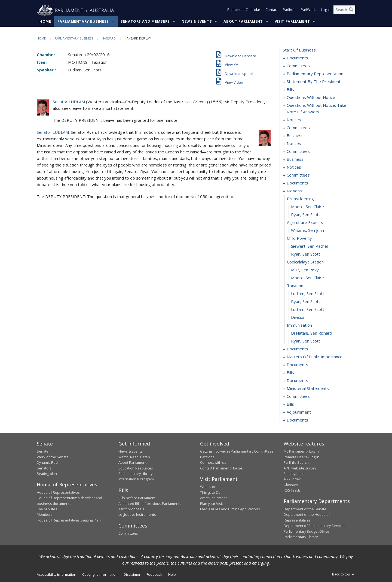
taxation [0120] (295, 286)
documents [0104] (297, 183)
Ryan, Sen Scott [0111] (306, 215)
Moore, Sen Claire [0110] (307, 207)
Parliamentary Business (83, 22)
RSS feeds (292, 490)
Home (45, 22)
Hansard (109, 39)
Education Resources (136, 468)
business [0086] (295, 136)
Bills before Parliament (137, 498)
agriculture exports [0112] (305, 223)
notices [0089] (294, 144)
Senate (43, 451)
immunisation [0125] (299, 325)
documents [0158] (297, 381)
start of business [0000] (299, 50)
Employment (294, 474)
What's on (208, 487)
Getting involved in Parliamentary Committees (237, 451)
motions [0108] (294, 191)
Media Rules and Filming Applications (230, 509)
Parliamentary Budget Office (306, 531)
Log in (326, 10)
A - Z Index (292, 479)
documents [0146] (297, 365)
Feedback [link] (154, 575)
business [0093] (295, 159)
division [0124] (298, 317)
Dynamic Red (47, 463)
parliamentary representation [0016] (315, 74)
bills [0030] (290, 90)
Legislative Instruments (137, 515)
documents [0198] (297, 420)
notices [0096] (294, 167)
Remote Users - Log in (301, 457)
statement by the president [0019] (314, 82)
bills (290, 404)
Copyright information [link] (100, 575)
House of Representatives (58, 492)
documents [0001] (297, 58)
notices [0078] (294, 120)
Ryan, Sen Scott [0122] (306, 302)
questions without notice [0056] (311, 98)
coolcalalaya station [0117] (305, 262)
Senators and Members (145, 22)
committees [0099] (298, 175)
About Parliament (243, 22)
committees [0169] (298, 396)
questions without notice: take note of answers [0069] (316, 109)
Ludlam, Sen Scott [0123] (308, 310)
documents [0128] (297, 349)
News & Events (197, 22)
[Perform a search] (351, 10)
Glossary (291, 485)
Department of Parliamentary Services (315, 526)
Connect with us (213, 463)
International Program (136, 479)
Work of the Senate (53, 457)
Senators (44, 468)
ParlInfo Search (296, 463)
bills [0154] (290, 373)
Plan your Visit (212, 504)
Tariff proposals (131, 509)
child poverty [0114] (299, 238)
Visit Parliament (292, 22)
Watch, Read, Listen (134, 457)
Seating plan (47, 474)
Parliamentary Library (135, 474)
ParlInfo (289, 10)
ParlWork (308, 10)
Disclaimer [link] (132, 575)
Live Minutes (47, 509)
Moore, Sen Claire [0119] (307, 278)
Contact (272, 10)
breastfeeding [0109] (300, 199)
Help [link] (172, 575)
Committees (128, 533)
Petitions (207, 457)
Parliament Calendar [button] (244, 10)
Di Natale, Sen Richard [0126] (312, 333)
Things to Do (210, 492)
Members (45, 515)
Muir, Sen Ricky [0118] (305, 270)
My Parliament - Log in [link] (301, 451)
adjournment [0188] (299, 412)
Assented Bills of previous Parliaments (150, 504)
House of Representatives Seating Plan (69, 520)
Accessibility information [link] (56, 575)
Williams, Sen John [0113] (307, 231)
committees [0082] (298, 128)
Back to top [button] (344, 574)
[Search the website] (344, 10)
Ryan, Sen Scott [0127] (306, 341)
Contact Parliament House (221, 468)
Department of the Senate (305, 509)
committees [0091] (298, 151)
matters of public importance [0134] (315, 357)
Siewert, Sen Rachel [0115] (309, 246)
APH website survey (300, 468)
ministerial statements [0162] (308, 389)
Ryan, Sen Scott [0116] (306, 254)
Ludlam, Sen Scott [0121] (308, 294)
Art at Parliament (213, 498)
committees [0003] (298, 66)
